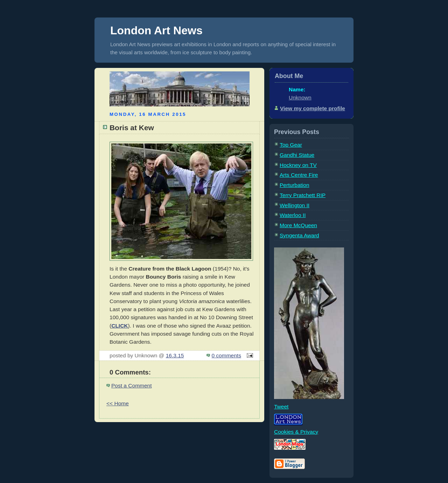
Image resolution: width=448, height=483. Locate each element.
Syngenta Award (299, 235)
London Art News (156, 30)
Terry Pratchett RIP (303, 195)
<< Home (118, 403)
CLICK (120, 326)
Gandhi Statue (297, 155)
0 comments (226, 355)
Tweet (281, 407)
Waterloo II (293, 215)
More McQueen (298, 225)
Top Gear (291, 145)
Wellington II (295, 205)
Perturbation (295, 185)
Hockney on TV (298, 165)
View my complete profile (313, 108)
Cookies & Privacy (296, 432)
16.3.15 (175, 355)
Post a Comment (132, 386)
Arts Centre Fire (299, 175)
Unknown (300, 97)
